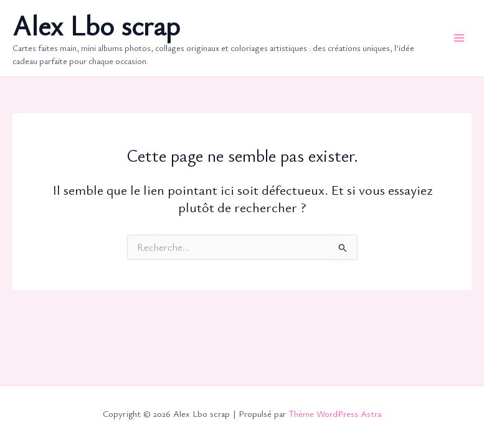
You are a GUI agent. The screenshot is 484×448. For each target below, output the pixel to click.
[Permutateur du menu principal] (459, 38)
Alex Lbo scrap (96, 25)
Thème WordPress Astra (335, 413)
